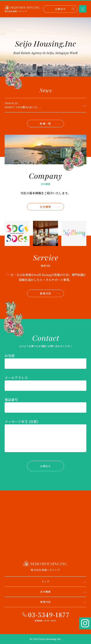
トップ (64, 581)
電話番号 (11, 400)
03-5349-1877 (49, 615)
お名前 (10, 355)
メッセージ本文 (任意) (21, 421)
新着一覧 (50, 124)
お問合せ (65, 9)
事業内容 (50, 293)
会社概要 (50, 207)
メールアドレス (16, 377)
